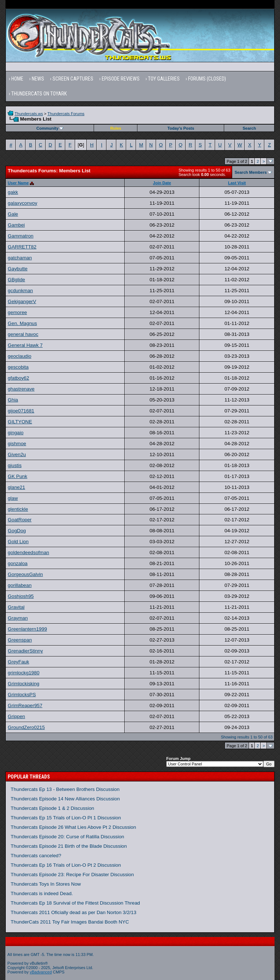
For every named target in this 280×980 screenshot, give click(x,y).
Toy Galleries (164, 79)
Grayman (18, 618)
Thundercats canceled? (36, 856)
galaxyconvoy (22, 203)
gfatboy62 (18, 378)
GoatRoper (20, 520)
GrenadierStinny (25, 651)
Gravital (16, 607)
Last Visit (237, 183)
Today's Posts (181, 128)
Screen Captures (73, 79)
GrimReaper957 (25, 705)
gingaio (15, 433)
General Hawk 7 (25, 345)
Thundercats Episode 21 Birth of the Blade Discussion (69, 846)
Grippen (16, 716)
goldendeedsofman (28, 552)
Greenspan (20, 640)
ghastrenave (21, 389)
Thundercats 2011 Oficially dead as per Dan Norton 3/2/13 (73, 912)
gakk (13, 192)
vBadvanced (41, 972)
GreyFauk (18, 662)
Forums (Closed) (207, 79)
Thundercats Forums (66, 114)
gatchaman (20, 258)
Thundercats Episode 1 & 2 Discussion (52, 808)
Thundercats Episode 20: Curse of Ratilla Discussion (67, 837)
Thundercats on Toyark (39, 94)
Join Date (162, 183)
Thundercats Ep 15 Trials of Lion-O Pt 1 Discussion (66, 818)
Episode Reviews (121, 79)
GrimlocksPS (22, 695)
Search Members (251, 172)
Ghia (13, 400)
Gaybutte (17, 269)
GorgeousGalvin (25, 574)
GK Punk (17, 476)
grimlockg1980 (24, 673)
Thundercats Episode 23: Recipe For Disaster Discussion (72, 875)
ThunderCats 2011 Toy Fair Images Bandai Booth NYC (70, 922)
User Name (18, 183)
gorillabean (20, 585)
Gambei (16, 225)
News (38, 79)
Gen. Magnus (22, 323)
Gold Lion (18, 542)
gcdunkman (20, 291)
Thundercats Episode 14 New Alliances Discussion (65, 799)
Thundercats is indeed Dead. (42, 893)
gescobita (18, 367)
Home (17, 79)
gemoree (17, 312)
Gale (13, 214)
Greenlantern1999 (27, 629)
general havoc (23, 334)
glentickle (18, 509)
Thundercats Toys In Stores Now (46, 884)
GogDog (17, 531)
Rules (116, 128)
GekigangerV (22, 301)
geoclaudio (19, 356)
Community (50, 128)
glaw (13, 498)
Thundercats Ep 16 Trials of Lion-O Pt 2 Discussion (66, 865)
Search (250, 128)
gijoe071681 (21, 411)
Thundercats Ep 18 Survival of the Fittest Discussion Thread (75, 903)
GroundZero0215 (26, 727)
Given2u (17, 454)
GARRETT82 (22, 247)
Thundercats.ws (29, 114)
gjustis (15, 465)
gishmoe (17, 444)
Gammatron (20, 236)
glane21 (16, 487)
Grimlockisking (24, 684)
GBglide (16, 280)
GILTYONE (20, 422)
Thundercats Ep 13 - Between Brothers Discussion (65, 789)
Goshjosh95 (21, 596)
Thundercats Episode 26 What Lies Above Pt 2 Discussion (73, 827)
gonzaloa (17, 563)
